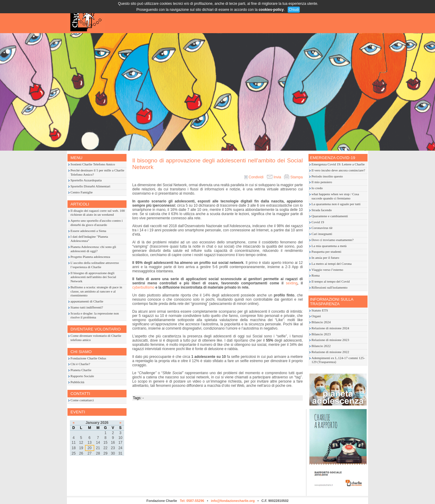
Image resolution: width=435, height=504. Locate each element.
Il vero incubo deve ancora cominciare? (338, 170)
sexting (292, 283)
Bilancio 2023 (321, 334)
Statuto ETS (320, 310)
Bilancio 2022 (321, 346)
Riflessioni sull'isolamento (329, 287)
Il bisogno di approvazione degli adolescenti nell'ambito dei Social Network (93, 277)
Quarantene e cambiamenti (330, 216)
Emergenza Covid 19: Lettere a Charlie (338, 164)
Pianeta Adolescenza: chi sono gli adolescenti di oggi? (93, 249)
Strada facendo (322, 210)
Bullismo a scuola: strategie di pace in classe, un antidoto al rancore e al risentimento (96, 291)
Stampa (293, 177)
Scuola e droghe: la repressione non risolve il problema (95, 315)
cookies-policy (271, 10)
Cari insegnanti (322, 234)
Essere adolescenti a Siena (88, 231)
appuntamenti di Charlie (87, 301)
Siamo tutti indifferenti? (87, 307)
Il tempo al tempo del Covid (331, 281)
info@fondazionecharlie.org (233, 501)
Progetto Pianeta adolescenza (90, 257)
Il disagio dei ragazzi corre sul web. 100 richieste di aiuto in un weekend (98, 213)
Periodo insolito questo (327, 176)
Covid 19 (318, 222)
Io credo (317, 188)
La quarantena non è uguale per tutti (336, 204)
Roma (316, 275)
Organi (316, 316)
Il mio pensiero (322, 182)
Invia (274, 177)
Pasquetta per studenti (326, 252)
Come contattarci (82, 400)
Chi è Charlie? (80, 364)
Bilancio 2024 (321, 322)
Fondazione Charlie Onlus (88, 358)
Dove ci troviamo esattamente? (333, 240)
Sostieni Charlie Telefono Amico (93, 164)
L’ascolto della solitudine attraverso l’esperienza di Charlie (95, 265)
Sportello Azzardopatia (86, 180)
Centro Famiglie (82, 192)
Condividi (254, 177)
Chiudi (294, 10)
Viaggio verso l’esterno (327, 270)
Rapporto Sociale (82, 376)
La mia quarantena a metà (329, 246)
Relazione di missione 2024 (330, 328)
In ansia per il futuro (325, 258)
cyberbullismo (143, 287)
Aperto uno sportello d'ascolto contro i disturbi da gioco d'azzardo (97, 223)
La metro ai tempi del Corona (332, 264)
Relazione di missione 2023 (330, 340)
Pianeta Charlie (81, 370)
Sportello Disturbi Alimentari (90, 186)
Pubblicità (77, 382)
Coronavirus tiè (322, 228)
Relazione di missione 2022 (330, 352)
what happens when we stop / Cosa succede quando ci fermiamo (335, 196)
